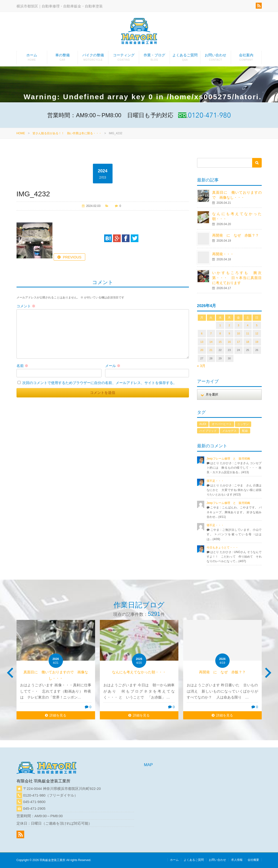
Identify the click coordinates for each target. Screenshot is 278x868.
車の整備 (62, 58)
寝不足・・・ (215, 481)
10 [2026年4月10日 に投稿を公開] (238, 333)
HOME (21, 133)
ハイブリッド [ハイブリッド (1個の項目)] (208, 431)
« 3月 (201, 366)
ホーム (32, 58)
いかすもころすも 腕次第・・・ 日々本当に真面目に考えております (237, 278)
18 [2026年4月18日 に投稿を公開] (248, 342)
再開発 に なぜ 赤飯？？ (237, 235)
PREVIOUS (72, 257)
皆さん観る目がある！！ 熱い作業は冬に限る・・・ (67, 133)
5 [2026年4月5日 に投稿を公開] (257, 325)
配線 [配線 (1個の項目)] (245, 431)
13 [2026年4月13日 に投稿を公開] (202, 342)
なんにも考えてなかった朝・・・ (139, 672)
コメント (26, 306)
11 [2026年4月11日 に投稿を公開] (248, 333)
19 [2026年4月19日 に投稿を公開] (257, 342)
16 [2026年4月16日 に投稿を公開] (229, 342)
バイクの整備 (93, 58)
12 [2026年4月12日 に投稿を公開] (257, 333)
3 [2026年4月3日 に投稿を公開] (238, 325)
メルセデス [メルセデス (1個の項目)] (229, 431)
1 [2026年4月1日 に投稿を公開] (220, 325)
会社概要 (253, 860)
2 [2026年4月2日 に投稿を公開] (229, 325)
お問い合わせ (216, 58)
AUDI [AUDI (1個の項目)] (203, 424)
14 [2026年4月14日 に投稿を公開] (211, 342)
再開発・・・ (223, 254)
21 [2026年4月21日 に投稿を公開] (211, 350)
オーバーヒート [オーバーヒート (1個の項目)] (222, 424)
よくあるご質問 (185, 58)
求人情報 (237, 860)
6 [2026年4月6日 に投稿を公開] (202, 333)
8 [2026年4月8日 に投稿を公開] (220, 333)
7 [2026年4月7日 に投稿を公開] (211, 333)
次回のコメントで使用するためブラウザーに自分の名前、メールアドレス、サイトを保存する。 (99, 383)
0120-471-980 (34, 795)
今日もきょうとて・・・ (222, 548)
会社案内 (246, 58)
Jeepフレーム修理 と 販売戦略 (230, 459)
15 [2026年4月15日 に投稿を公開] (220, 342)
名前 (22, 366)
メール (113, 366)
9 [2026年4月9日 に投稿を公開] (229, 333)
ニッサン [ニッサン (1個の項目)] (243, 424)
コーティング (124, 58)
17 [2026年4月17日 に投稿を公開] (238, 342)
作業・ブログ (154, 58)
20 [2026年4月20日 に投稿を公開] (202, 350)
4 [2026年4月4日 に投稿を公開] (248, 325)
